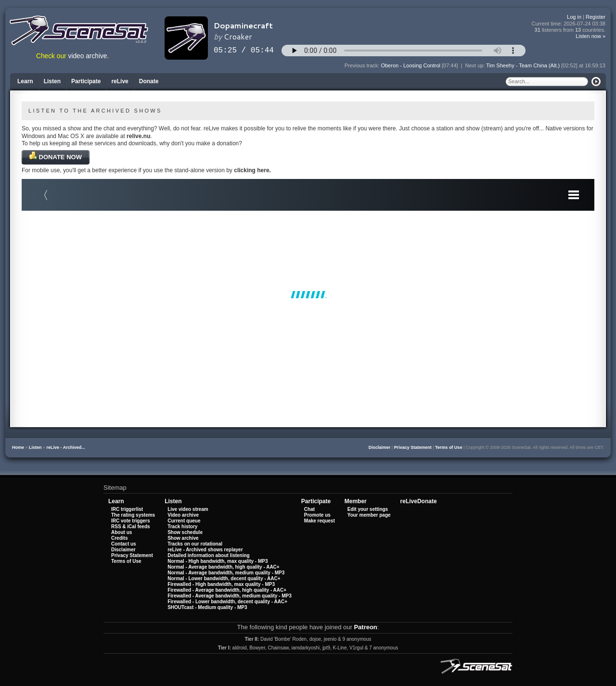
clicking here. (252, 170)
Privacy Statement (413, 447)
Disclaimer (380, 447)
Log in (574, 17)
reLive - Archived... (66, 447)
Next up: (476, 65)
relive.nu (138, 136)
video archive (88, 56)
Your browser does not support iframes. (308, 294)
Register (596, 17)
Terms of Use (449, 447)
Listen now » (590, 36)
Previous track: (363, 65)
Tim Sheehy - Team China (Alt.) (523, 65)
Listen (35, 447)
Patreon (365, 627)
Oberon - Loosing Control (411, 65)
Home (18, 447)
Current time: (569, 24)
